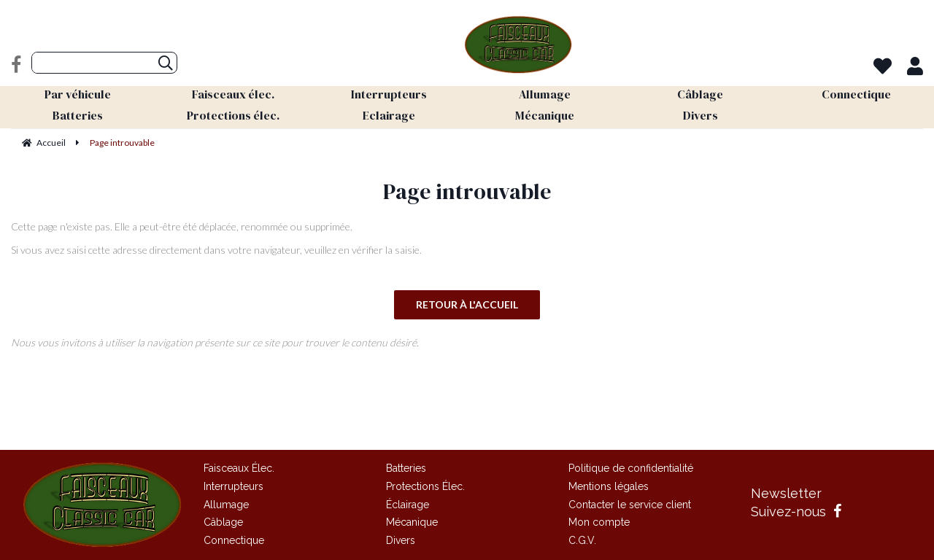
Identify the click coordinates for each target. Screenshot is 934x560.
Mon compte (599, 522)
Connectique (234, 540)
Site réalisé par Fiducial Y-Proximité (467, 421)
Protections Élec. (425, 486)
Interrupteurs (233, 486)
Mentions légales (609, 486)
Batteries (406, 468)
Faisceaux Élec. (239, 468)
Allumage (226, 505)
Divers (401, 540)
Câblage (223, 522)
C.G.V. (582, 540)
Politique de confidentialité (631, 468)
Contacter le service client (630, 505)
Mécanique (412, 522)
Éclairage (408, 505)
